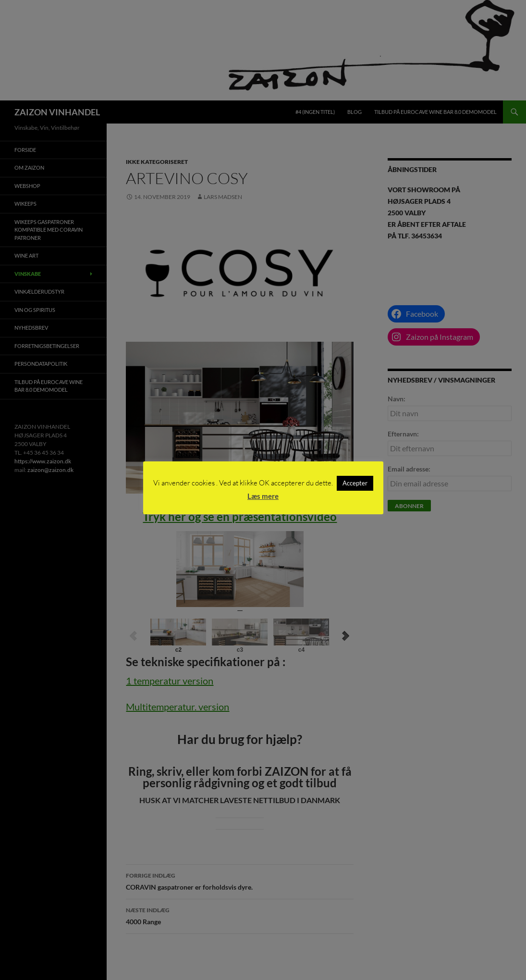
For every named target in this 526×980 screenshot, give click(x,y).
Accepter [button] (355, 483)
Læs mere (263, 496)
